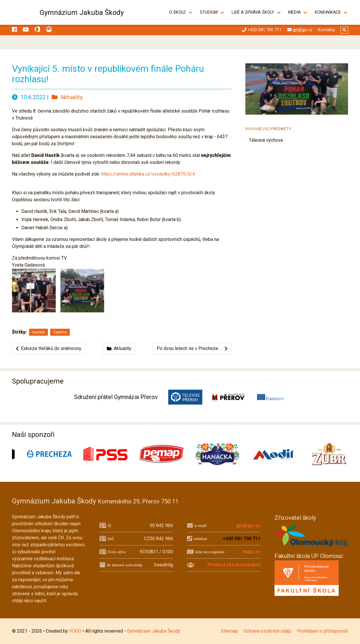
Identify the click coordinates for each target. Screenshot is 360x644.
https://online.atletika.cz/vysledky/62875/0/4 (148, 174)
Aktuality (67, 97)
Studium (209, 12)
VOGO (75, 631)
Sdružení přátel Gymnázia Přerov (116, 397)
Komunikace (328, 12)
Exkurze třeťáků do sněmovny (49, 348)
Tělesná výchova (266, 140)
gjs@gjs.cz (248, 525)
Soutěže (39, 332)
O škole (178, 12)
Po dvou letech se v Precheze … (192, 348)
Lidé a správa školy (253, 12)
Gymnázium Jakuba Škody (82, 13)
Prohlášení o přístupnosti (323, 631)
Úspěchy (60, 332)
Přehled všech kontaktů (234, 565)
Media (295, 12)
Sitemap (229, 631)
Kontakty (326, 30)
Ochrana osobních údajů (267, 631)
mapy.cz (251, 552)
